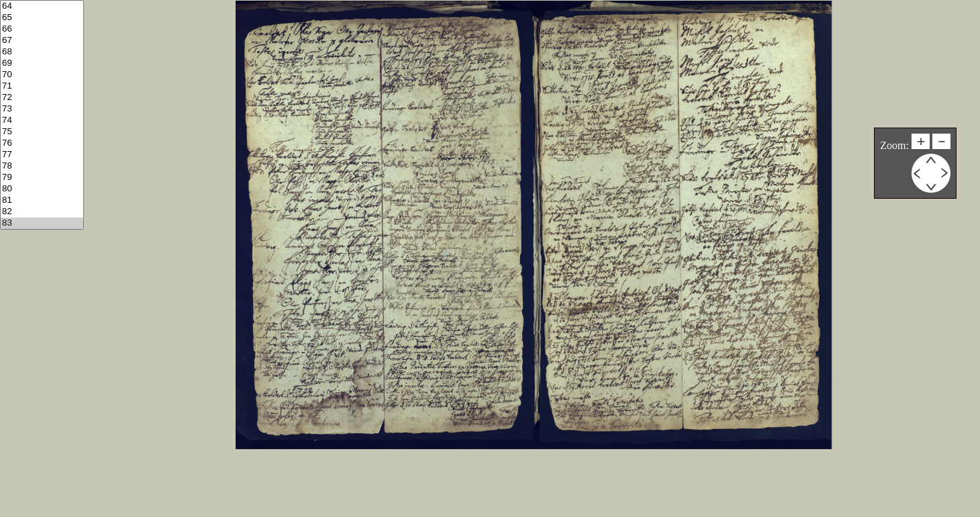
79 (42, 178)
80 (42, 189)
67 (42, 41)
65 (42, 18)
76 (42, 143)
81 (42, 200)
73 (42, 109)
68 (42, 52)
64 (42, 6)
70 (42, 75)
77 (42, 155)
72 (42, 98)
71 (42, 86)
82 (42, 212)
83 (42, 223)
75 (42, 132)
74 (42, 121)
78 (42, 166)
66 (42, 29)
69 (42, 63)
